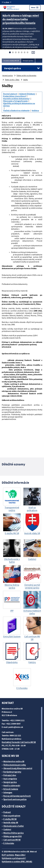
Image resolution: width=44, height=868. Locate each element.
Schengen (8, 792)
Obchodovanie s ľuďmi (14, 826)
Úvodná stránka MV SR (11, 61)
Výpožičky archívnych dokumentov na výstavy (19, 105)
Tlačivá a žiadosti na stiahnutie (16, 110)
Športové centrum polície (15, 799)
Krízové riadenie (11, 789)
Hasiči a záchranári (12, 786)
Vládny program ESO (13, 836)
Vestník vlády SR (11, 823)
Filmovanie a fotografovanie (15, 101)
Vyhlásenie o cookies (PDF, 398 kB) (17, 862)
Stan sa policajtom (12, 816)
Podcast (7, 812)
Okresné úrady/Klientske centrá (18, 768)
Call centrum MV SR (12, 840)
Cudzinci (7, 829)
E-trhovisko (9, 843)
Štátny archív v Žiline (12, 80)
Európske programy (12, 772)
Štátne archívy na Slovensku (26, 76)
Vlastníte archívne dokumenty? (16, 99)
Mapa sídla (20, 855)
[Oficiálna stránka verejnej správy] (8, 2)
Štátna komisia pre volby (15, 765)
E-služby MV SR (10, 819)
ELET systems (8, 855)
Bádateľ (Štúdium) (27, 94)
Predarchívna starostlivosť (14, 96)
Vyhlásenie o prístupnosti (13, 858)
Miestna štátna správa (13, 833)
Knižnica (35, 110)
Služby (26, 80)
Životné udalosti (10, 94)
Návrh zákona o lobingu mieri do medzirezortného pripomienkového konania (21, 19)
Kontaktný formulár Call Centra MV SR (19, 742)
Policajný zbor (10, 775)
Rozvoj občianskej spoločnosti (17, 796)
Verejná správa (28, 61)
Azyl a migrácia (10, 779)
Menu (35, 7)
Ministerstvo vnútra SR (14, 761)
